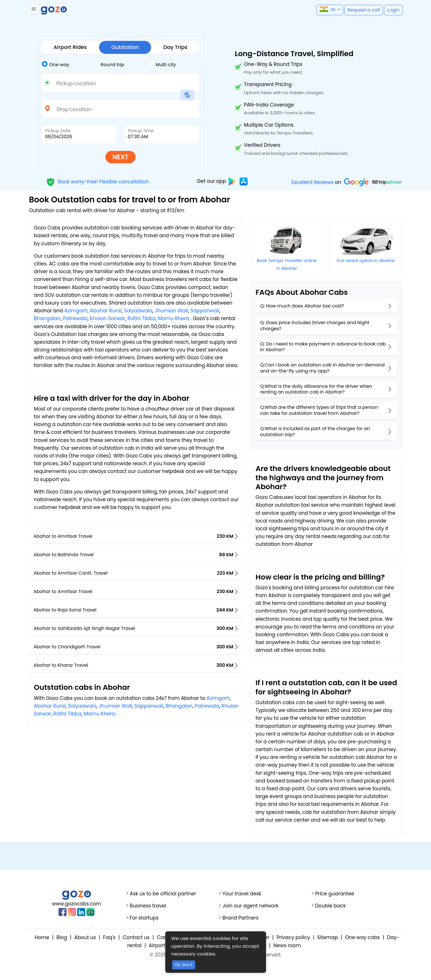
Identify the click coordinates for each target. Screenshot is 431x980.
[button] (33, 10)
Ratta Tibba (142, 318)
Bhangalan (47, 318)
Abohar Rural (106, 311)
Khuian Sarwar (108, 318)
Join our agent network (251, 906)
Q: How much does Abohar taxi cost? (302, 306)
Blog (62, 937)
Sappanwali (205, 311)
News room (287, 945)
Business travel (148, 906)
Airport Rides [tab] (70, 47)
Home (42, 937)
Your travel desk (242, 894)
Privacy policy (293, 937)
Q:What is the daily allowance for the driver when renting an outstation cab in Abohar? (316, 389)
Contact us (136, 937)
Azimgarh (76, 311)
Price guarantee (335, 894)
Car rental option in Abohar (366, 260)
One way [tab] (55, 64)
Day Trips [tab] (175, 47)
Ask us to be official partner (163, 894)
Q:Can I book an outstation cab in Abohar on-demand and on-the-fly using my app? (322, 368)
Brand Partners (241, 918)
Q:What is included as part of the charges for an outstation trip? (315, 432)
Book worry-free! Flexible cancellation (98, 181)
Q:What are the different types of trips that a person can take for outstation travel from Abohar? (319, 410)
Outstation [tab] (125, 47)
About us (85, 937)
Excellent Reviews (312, 182)
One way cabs (362, 937)
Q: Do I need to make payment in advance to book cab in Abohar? (323, 347)
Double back (331, 906)
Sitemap (327, 937)
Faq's (109, 937)
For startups (144, 918)
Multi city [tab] (162, 64)
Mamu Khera (174, 318)
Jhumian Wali (171, 311)
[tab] (67, 65)
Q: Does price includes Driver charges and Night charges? (315, 326)
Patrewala (75, 318)
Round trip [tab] (109, 64)
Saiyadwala (138, 311)
